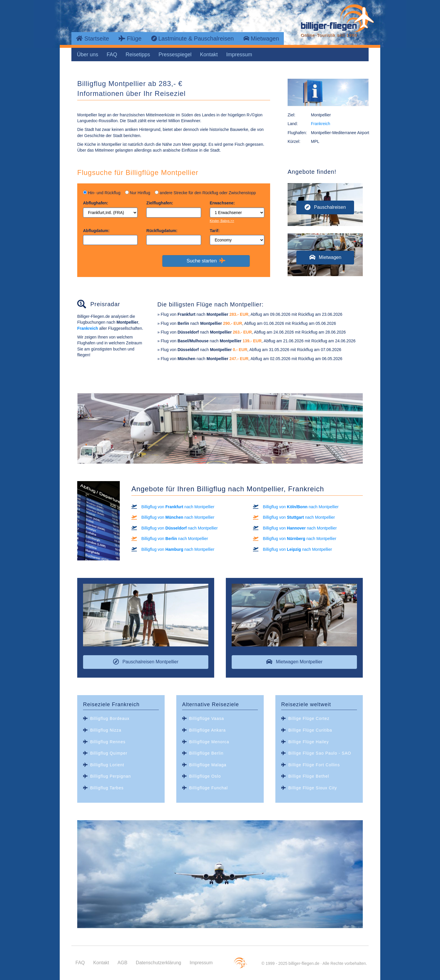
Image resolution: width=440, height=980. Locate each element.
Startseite (93, 38)
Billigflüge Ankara (207, 730)
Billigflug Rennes (108, 742)
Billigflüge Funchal (208, 788)
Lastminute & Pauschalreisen (193, 38)
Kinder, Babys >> (222, 221)
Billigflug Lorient (107, 765)
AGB (122, 963)
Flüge (130, 38)
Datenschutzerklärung (159, 963)
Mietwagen (261, 38)
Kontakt (209, 55)
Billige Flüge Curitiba (310, 730)
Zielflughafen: (160, 203)
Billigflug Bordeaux (110, 718)
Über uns (88, 55)
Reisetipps (138, 55)
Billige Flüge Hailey (308, 742)
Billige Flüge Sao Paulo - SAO (320, 753)
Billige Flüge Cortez (309, 718)
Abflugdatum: (96, 231)
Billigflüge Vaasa (206, 718)
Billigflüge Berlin (206, 753)
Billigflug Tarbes (107, 788)
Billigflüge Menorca (209, 742)
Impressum (239, 55)
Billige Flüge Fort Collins (314, 765)
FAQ (112, 55)
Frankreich (321, 124)
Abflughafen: (96, 203)
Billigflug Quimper (109, 753)
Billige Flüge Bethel (309, 776)
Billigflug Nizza (106, 730)
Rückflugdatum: (162, 231)
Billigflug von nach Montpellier (178, 507)
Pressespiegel (175, 55)
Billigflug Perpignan (110, 776)
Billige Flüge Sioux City (313, 788)
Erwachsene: (222, 203)
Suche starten (206, 261)
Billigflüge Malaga (208, 765)
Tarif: (215, 231)
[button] (325, 207)
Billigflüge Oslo (205, 776)
